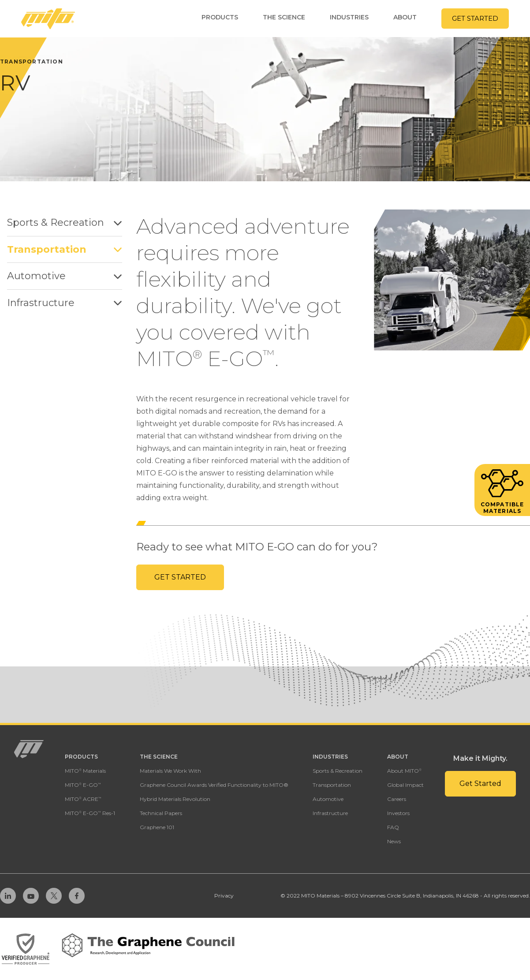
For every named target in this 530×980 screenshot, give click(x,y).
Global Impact (405, 785)
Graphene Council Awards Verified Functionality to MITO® (214, 785)
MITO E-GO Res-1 (90, 813)
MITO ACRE (83, 799)
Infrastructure (65, 303)
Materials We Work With (170, 771)
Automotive (65, 276)
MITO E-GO (83, 785)
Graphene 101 (157, 827)
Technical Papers (161, 813)
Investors (398, 813)
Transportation (65, 249)
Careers (397, 799)
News (394, 841)
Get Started (180, 577)
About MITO (404, 771)
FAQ (393, 827)
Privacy (224, 896)
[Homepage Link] (48, 19)
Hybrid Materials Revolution (175, 799)
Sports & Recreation (65, 223)
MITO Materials (85, 771)
